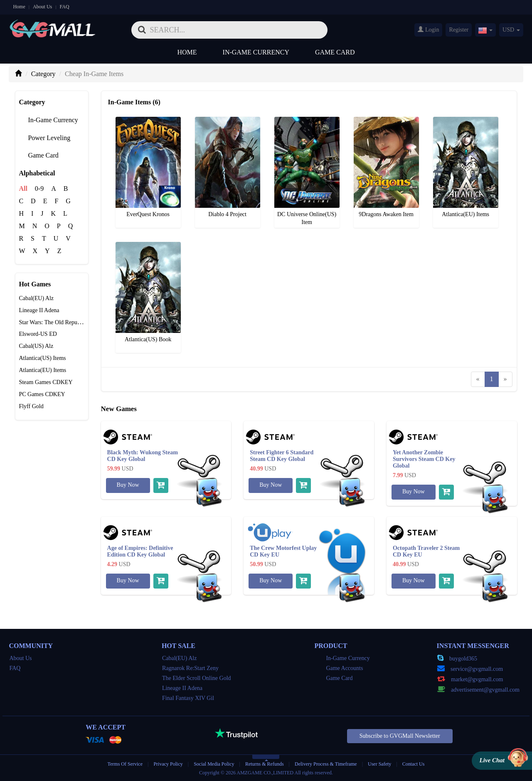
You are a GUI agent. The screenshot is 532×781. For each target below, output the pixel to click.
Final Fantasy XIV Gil (188, 698)
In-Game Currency (256, 52)
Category (43, 74)
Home (19, 7)
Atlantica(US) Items (42, 358)
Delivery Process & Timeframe (326, 764)
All (23, 188)
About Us (42, 7)
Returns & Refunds (265, 764)
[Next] (505, 379)
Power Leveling (44, 138)
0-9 (39, 188)
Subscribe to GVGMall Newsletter (400, 736)
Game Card (335, 52)
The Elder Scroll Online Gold (197, 678)
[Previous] (478, 379)
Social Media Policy (214, 764)
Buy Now (128, 485)
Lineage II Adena (39, 310)
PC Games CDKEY (42, 394)
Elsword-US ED (38, 334)
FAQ (64, 7)
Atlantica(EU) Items (42, 370)
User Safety (379, 764)
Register (459, 30)
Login (428, 30)
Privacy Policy (169, 764)
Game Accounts (339, 668)
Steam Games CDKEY (46, 382)
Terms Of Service (125, 764)
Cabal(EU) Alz (36, 298)
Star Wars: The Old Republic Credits (62, 322)
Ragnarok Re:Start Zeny (190, 668)
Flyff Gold (31, 406)
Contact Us (414, 764)
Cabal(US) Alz (36, 346)
